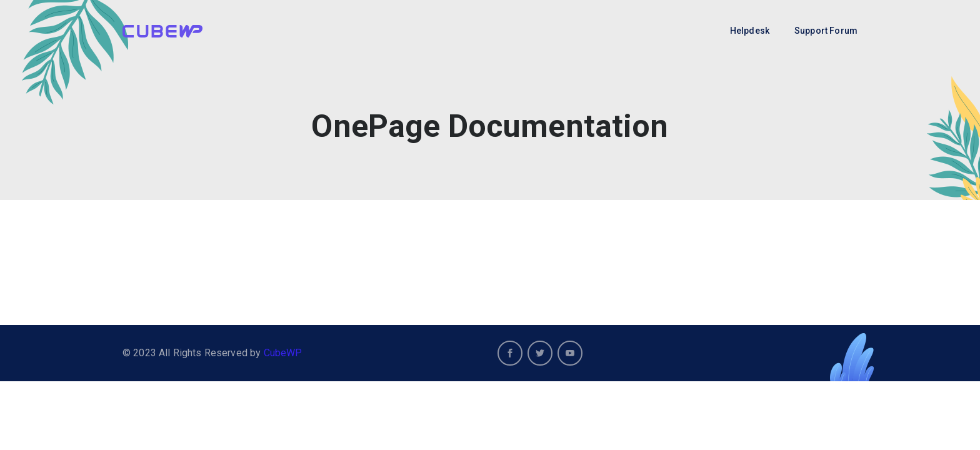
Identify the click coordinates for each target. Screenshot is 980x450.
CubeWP (283, 353)
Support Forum (826, 31)
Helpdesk (750, 31)
